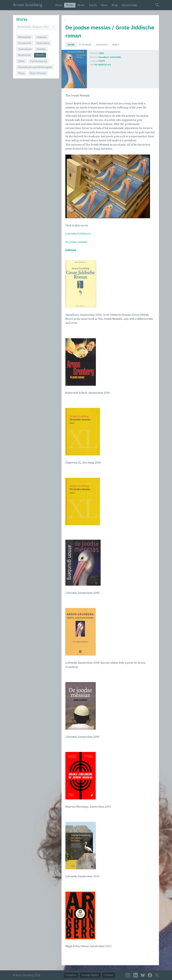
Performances (39, 61)
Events (93, 5)
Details (71, 45)
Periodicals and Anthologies (35, 67)
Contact (109, 975)
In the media (85, 45)
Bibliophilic (25, 37)
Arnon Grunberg (28, 5)
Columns (42, 37)
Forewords (25, 43)
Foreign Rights (90, 975)
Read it (116, 45)
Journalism (25, 49)
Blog (115, 5)
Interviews (43, 43)
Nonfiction (24, 55)
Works (70, 5)
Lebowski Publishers (78, 234)
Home (59, 5)
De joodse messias (76, 242)
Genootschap (129, 5)
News (104, 5)
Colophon (71, 975)
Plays (21, 73)
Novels (40, 55)
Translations (102, 45)
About (81, 5)
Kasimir (41, 49)
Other (21, 61)
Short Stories (38, 73)
